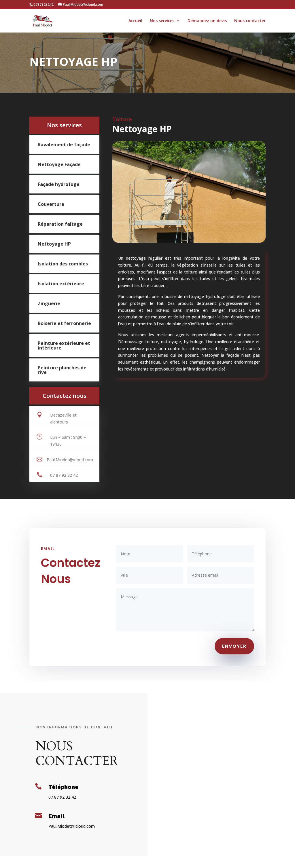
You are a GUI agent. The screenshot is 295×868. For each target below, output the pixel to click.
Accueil (135, 21)
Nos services (162, 21)
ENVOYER (234, 646)
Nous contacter (250, 21)
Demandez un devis (207, 21)
